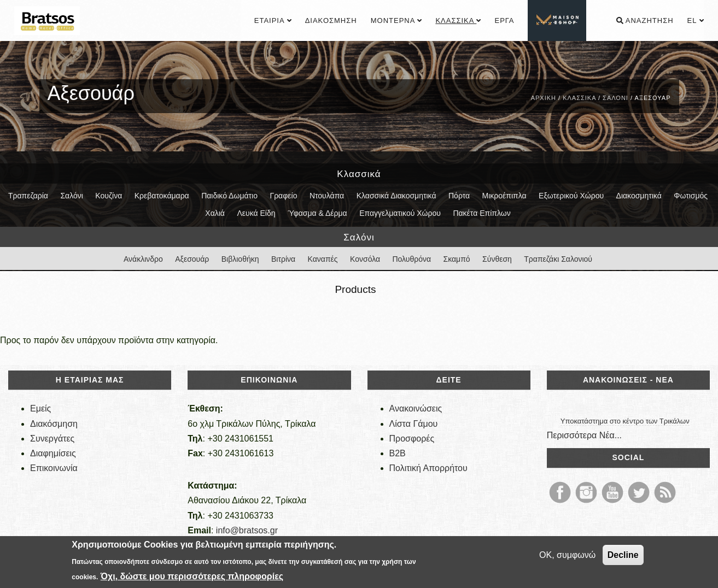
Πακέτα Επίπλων (481, 213)
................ (558, 20)
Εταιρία (273, 20)
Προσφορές (412, 439)
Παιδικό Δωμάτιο (229, 196)
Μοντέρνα (396, 20)
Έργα (504, 20)
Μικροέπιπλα (504, 196)
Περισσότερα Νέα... (584, 435)
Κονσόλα (365, 259)
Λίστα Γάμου (414, 424)
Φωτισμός (691, 196)
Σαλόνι (615, 98)
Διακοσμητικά (639, 196)
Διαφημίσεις (53, 453)
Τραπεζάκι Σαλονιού (558, 259)
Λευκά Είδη (256, 213)
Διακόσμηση (331, 20)
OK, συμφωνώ (567, 555)
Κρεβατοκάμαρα (162, 196)
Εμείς (40, 408)
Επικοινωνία (54, 468)
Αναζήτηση (645, 20)
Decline (623, 555)
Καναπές (323, 259)
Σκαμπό (457, 259)
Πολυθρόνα (411, 259)
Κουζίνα (109, 196)
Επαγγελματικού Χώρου (400, 213)
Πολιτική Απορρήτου (428, 468)
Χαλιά (215, 213)
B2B (398, 453)
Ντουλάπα (327, 196)
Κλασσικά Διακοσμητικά (396, 196)
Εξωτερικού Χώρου (571, 196)
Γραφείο (283, 196)
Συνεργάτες (52, 439)
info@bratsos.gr (247, 530)
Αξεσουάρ (192, 259)
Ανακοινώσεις (416, 408)
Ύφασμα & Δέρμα (317, 213)
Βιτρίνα (283, 259)
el (696, 20)
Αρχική (544, 98)
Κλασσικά (458, 20)
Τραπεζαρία (28, 196)
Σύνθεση (497, 259)
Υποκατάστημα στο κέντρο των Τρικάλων (625, 421)
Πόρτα (459, 196)
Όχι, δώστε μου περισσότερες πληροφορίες (192, 576)
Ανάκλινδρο (143, 259)
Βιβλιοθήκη (240, 259)
